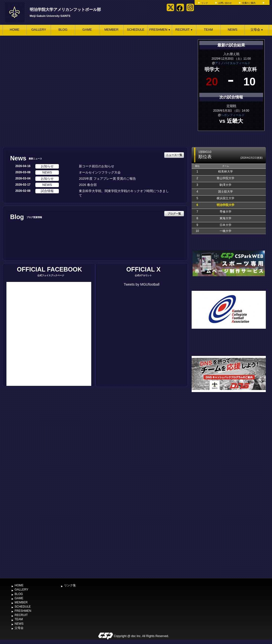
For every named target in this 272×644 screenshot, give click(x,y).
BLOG (63, 30)
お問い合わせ (225, 3)
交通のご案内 (249, 3)
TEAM (208, 30)
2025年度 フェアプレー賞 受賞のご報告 (107, 179)
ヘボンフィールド (233, 115)
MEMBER (111, 30)
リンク (205, 3)
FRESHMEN (160, 30)
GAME (87, 30)
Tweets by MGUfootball (142, 284)
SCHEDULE (136, 30)
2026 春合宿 (88, 185)
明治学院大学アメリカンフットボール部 (65, 10)
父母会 (257, 30)
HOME (15, 30)
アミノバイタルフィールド (233, 63)
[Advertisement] (54, 523)
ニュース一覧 (174, 155)
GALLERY (39, 30)
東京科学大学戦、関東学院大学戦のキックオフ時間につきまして (124, 193)
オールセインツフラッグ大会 (100, 172)
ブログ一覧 (174, 214)
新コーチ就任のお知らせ (97, 166)
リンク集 (70, 585)
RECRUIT (184, 30)
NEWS (233, 30)
